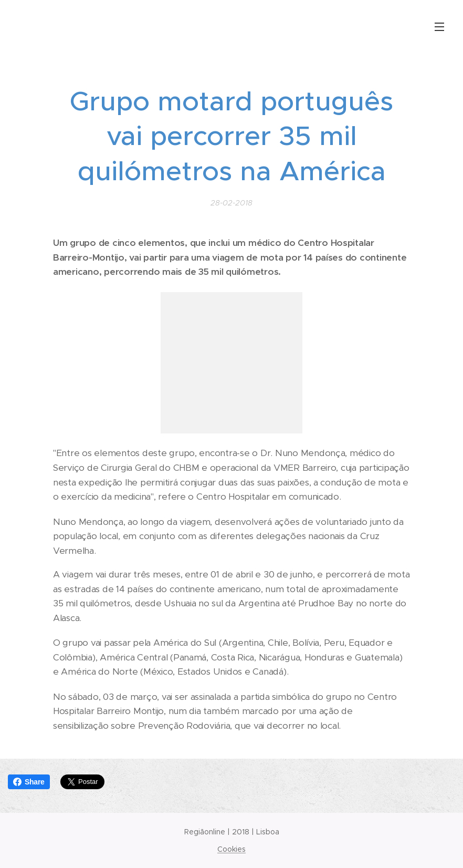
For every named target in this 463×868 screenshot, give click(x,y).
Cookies (231, 849)
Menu (439, 27)
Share (29, 782)
